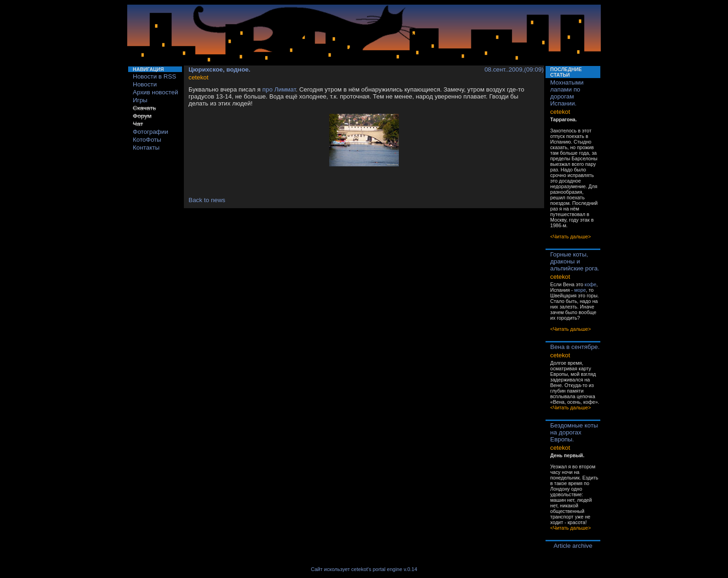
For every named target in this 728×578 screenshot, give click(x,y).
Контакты (146, 148)
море (580, 290)
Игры (140, 100)
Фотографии (150, 132)
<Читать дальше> (571, 236)
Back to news (207, 200)
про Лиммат (279, 89)
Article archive (573, 546)
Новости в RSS (155, 76)
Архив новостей (156, 92)
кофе (590, 284)
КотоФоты (147, 140)
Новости (145, 84)
